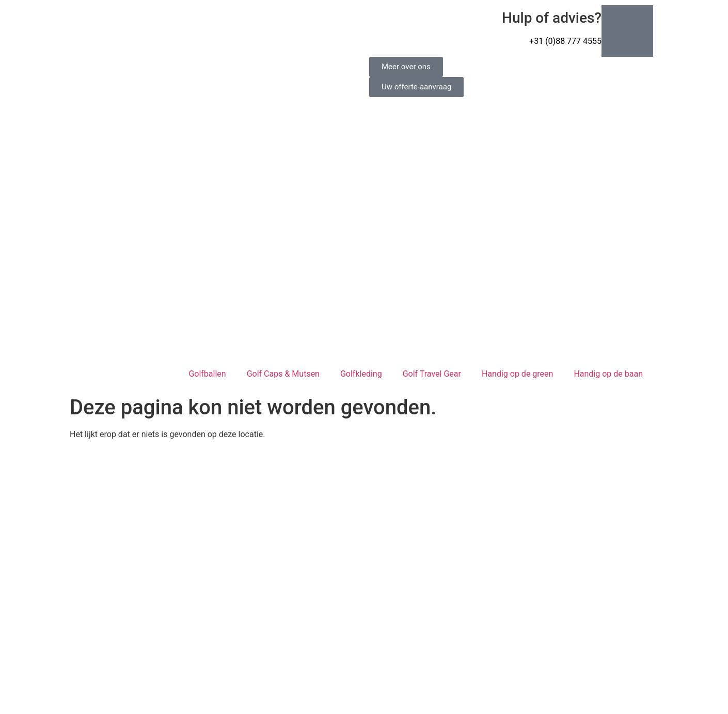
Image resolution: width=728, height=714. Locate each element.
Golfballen (207, 374)
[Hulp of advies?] (627, 31)
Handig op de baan (608, 374)
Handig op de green (517, 374)
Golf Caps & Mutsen (283, 374)
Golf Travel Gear (432, 374)
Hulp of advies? (552, 18)
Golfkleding (361, 374)
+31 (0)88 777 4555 (565, 41)
